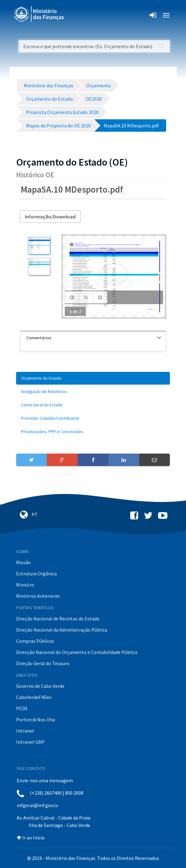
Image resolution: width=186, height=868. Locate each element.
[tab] (93, 338)
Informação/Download (50, 217)
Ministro (25, 585)
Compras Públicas (35, 641)
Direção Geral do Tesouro (43, 663)
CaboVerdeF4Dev (34, 697)
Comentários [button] (94, 338)
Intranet (25, 731)
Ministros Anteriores (38, 596)
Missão (23, 562)
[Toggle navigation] (74, 15)
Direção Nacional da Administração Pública (62, 630)
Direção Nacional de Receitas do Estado (58, 619)
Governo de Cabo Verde (40, 686)
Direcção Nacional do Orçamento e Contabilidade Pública (77, 652)
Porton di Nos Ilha (35, 720)
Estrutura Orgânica (36, 573)
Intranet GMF (30, 742)
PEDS (22, 708)
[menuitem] (93, 378)
